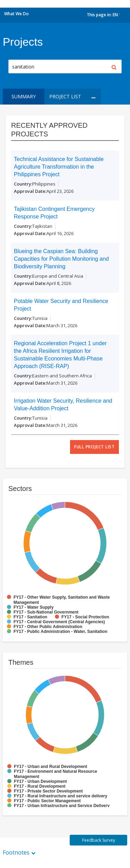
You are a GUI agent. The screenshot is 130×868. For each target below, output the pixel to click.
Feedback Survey (99, 840)
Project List (65, 96)
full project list (94, 447)
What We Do (16, 14)
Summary (24, 96)
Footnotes (16, 852)
